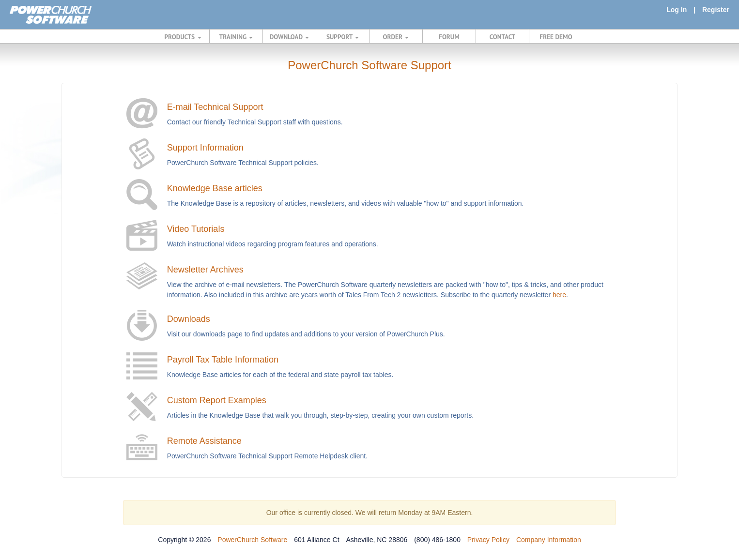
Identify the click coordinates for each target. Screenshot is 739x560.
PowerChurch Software (252, 540)
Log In (677, 10)
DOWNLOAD (289, 37)
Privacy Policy (488, 540)
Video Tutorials (196, 229)
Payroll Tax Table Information (223, 360)
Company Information (549, 540)
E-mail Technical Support (215, 107)
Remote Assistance (204, 441)
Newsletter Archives (205, 270)
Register (716, 10)
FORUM (449, 37)
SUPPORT (343, 37)
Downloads (189, 319)
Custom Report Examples (217, 400)
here (559, 295)
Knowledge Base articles (215, 188)
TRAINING (236, 37)
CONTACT (502, 37)
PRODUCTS (183, 37)
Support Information (205, 148)
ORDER (396, 37)
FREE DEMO (556, 37)
